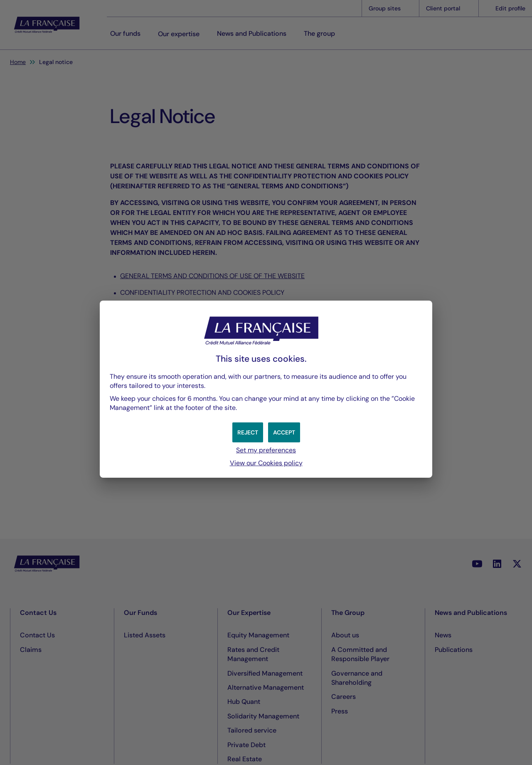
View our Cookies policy (266, 463)
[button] (284, 432)
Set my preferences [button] (266, 450)
